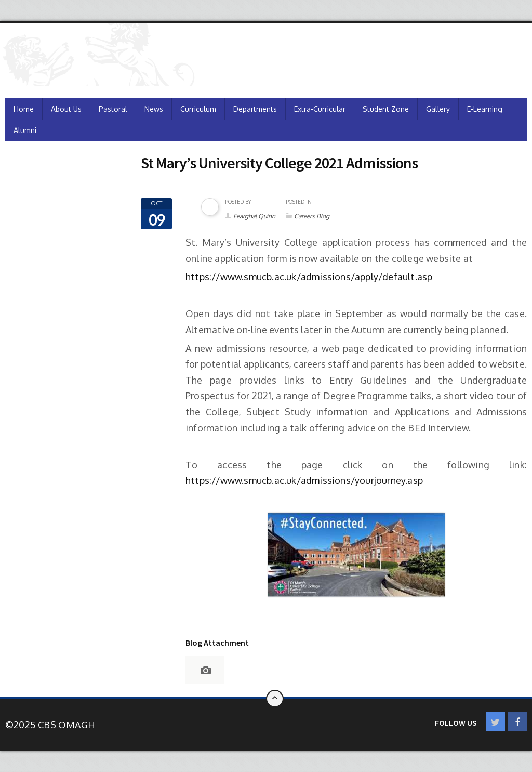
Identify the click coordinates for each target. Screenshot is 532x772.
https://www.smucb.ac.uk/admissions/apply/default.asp (310, 277)
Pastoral (113, 109)
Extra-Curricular (320, 109)
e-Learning (485, 109)
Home (24, 109)
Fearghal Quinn (254, 216)
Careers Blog (312, 216)
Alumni (25, 130)
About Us (66, 109)
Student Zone (386, 109)
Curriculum (198, 109)
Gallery (438, 109)
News (154, 109)
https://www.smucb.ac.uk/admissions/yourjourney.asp (304, 480)
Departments (255, 109)
